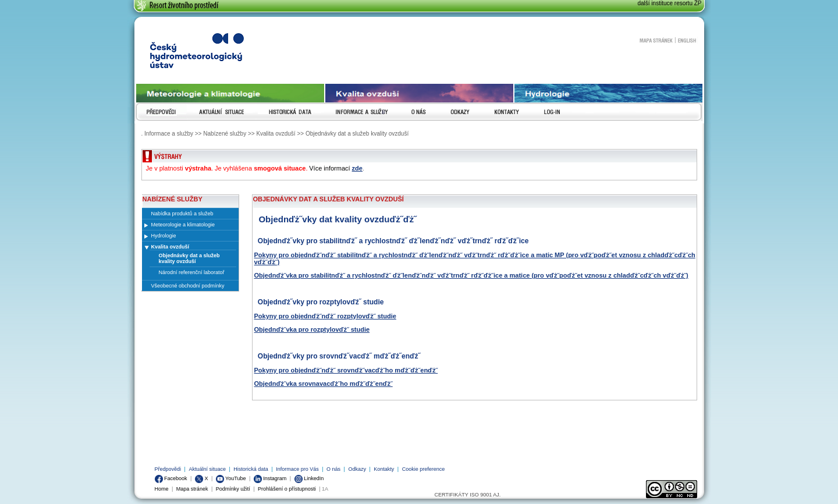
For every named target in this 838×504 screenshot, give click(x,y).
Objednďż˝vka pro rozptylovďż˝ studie (312, 329)
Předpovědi (168, 469)
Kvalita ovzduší (171, 247)
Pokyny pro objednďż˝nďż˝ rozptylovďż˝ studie (325, 316)
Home (162, 489)
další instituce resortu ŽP (669, 3)
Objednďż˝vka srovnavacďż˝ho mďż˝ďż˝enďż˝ (324, 384)
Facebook (171, 478)
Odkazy (357, 469)
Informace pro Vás (297, 469)
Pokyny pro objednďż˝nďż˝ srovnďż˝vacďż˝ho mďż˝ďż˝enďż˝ (346, 370)
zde (357, 168)
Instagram (270, 478)
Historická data (251, 469)
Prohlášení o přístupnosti (287, 489)
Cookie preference (424, 469)
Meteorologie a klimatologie (183, 225)
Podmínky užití (233, 489)
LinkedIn (309, 478)
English (687, 40)
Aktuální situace (207, 469)
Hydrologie (164, 236)
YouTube (231, 478)
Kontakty (384, 469)
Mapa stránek (656, 40)
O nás (333, 469)
